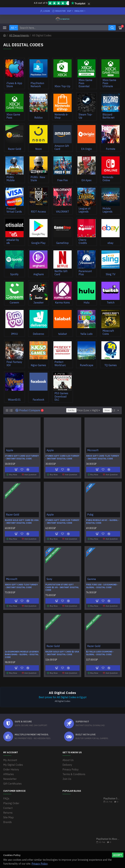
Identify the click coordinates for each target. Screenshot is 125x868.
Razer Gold (13, 515)
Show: (107, 410)
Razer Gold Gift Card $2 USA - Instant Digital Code (62, 653)
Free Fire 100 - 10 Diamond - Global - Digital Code (102, 586)
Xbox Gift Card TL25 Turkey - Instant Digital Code (103, 457)
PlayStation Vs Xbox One (108, 839)
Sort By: (71, 410)
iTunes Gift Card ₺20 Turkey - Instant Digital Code (62, 457)
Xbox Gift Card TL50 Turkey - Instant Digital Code (21, 586)
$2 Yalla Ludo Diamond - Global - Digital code (100, 653)
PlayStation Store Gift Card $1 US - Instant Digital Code (62, 587)
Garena (92, 579)
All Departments (19, 35)
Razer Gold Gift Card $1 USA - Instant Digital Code (22, 522)
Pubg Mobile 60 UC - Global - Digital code (103, 522)
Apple (10, 450)
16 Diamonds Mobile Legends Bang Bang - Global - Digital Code (22, 654)
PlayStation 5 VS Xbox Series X (112, 798)
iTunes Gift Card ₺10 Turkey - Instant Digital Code (22, 457)
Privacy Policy (40, 864)
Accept (118, 855)
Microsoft (93, 450)
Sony (49, 579)
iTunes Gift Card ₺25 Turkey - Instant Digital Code (62, 522)
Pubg (90, 515)
